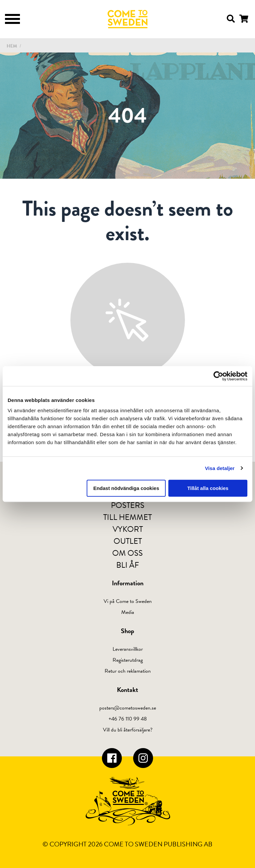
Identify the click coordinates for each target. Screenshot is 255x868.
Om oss (127, 553)
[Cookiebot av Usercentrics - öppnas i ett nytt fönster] (218, 376)
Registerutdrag (128, 660)
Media (128, 612)
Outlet (128, 541)
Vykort (128, 529)
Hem (12, 46)
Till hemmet (127, 517)
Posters (128, 505)
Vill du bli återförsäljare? (128, 730)
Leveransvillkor (128, 649)
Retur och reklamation (128, 671)
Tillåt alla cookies (208, 488)
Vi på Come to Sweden (128, 601)
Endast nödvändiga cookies (126, 488)
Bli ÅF (128, 565)
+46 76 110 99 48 (128, 719)
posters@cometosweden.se (128, 708)
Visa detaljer (220, 468)
